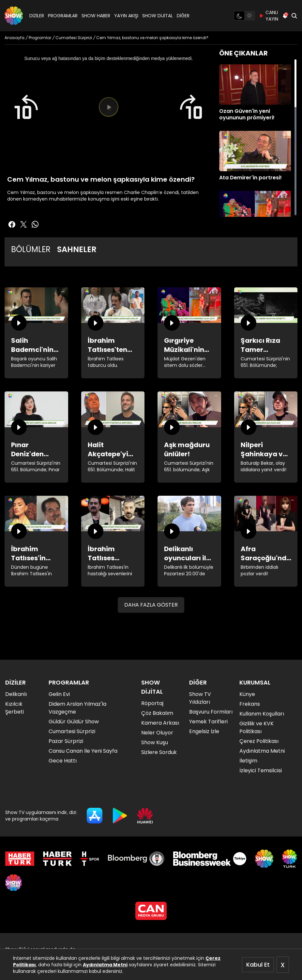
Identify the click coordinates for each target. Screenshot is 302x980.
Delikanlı (16, 694)
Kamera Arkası (160, 723)
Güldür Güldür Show (74, 722)
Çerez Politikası (259, 741)
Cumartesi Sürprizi (72, 731)
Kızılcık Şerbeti (15, 708)
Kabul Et (258, 965)
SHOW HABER (96, 16)
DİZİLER (37, 16)
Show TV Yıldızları (200, 698)
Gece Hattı (63, 761)
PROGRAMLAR (63, 16)
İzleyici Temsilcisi (261, 770)
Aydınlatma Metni (105, 965)
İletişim (248, 761)
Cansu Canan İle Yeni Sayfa (83, 751)
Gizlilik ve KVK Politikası (257, 727)
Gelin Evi (59, 694)
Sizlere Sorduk (159, 752)
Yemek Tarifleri (208, 722)
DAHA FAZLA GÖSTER (151, 605)
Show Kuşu (155, 742)
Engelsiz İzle (204, 731)
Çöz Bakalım (157, 713)
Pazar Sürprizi (66, 741)
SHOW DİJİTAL (158, 16)
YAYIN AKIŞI (126, 16)
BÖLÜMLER (31, 249)
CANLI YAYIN (269, 16)
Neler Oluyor (157, 733)
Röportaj (152, 703)
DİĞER (183, 16)
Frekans (250, 704)
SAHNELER (77, 249)
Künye (247, 694)
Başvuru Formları (211, 712)
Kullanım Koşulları (262, 714)
